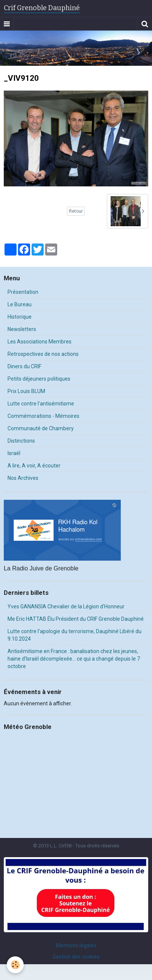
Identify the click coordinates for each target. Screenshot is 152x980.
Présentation (23, 292)
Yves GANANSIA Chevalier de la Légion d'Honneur (66, 606)
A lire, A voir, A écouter (34, 466)
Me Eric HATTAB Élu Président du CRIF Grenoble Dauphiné (76, 619)
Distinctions (21, 441)
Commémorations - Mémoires (43, 416)
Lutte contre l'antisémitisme (41, 404)
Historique (20, 317)
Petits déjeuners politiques (39, 379)
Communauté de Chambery (41, 428)
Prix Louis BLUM (26, 391)
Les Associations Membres (40, 342)
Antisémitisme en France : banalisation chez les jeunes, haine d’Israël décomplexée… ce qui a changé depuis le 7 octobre (74, 659)
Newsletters (22, 329)
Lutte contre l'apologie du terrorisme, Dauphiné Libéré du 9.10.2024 (74, 635)
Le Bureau (20, 304)
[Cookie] (15, 965)
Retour (76, 211)
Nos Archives (23, 478)
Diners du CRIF (24, 366)
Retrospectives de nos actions (43, 354)
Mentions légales (76, 945)
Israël (14, 453)
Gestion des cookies (76, 957)
